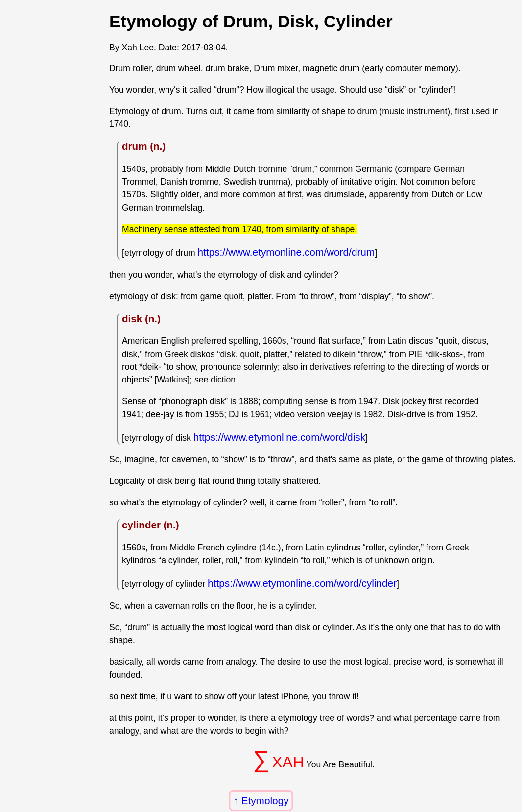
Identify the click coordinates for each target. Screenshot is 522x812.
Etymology (265, 800)
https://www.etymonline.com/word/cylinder (302, 583)
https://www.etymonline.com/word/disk (279, 437)
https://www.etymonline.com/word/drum (286, 252)
